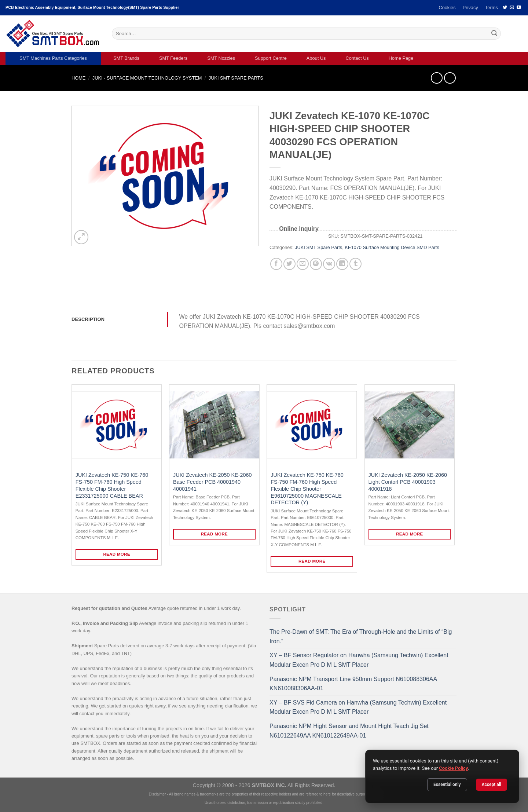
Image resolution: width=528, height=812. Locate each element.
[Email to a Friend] (303, 264)
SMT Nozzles (221, 58)
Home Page (401, 58)
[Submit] (494, 34)
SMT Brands (126, 58)
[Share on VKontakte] (329, 264)
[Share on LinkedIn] (342, 264)
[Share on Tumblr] (355, 264)
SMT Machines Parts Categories (53, 58)
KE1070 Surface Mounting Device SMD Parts (392, 247)
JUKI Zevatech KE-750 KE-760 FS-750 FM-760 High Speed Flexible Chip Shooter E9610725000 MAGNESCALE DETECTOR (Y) (307, 489)
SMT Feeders (173, 58)
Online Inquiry (299, 229)
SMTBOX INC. (269, 785)
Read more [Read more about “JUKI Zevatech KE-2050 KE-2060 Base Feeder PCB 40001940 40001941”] (214, 534)
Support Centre (271, 58)
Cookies (447, 8)
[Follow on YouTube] (519, 8)
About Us (316, 58)
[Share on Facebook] (276, 264)
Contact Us (357, 58)
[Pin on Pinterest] (316, 264)
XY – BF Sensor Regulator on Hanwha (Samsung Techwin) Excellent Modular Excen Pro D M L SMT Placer (359, 660)
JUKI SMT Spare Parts (236, 78)
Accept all (492, 784)
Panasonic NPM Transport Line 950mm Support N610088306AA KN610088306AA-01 (353, 684)
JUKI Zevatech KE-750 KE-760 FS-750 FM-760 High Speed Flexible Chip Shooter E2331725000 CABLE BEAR (112, 485)
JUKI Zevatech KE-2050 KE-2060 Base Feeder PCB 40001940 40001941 (212, 482)
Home (78, 78)
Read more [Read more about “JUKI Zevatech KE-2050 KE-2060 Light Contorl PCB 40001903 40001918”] (410, 534)
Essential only (447, 784)
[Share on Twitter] (289, 264)
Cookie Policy (453, 768)
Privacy (470, 8)
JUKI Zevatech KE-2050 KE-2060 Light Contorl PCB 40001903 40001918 (408, 482)
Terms (492, 8)
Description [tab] (88, 319)
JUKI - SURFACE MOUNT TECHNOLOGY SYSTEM (147, 78)
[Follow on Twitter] (505, 8)
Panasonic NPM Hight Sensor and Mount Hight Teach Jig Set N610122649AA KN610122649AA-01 (349, 731)
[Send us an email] (512, 8)
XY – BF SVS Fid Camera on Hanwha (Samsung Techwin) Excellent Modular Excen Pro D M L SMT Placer (358, 707)
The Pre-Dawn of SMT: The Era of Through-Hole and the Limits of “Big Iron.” (361, 637)
